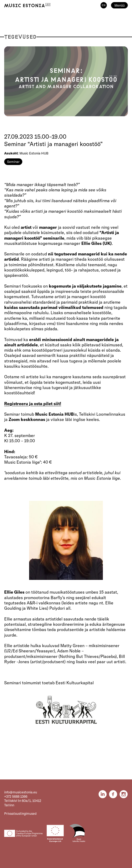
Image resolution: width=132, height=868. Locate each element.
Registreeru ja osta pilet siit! (33, 404)
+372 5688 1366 (16, 796)
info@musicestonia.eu (21, 792)
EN (104, 5)
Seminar (13, 162)
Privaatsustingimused (20, 813)
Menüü (120, 5)
